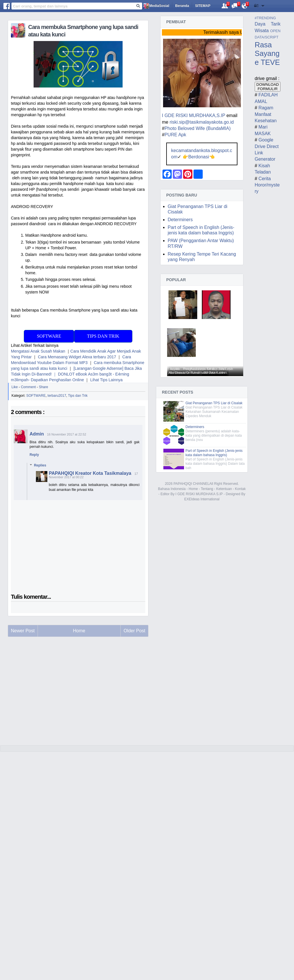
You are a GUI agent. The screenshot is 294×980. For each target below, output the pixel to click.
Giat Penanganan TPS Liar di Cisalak (214, 403)
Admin (37, 434)
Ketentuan (224, 489)
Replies (40, 465)
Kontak (240, 489)
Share (43, 387)
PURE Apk (175, 135)
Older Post (134, 631)
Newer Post (23, 631)
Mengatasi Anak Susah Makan (38, 351)
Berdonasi (199, 157)
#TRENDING (265, 18)
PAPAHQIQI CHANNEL (191, 484)
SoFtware (49, 336)
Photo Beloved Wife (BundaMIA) (198, 128)
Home (193, 489)
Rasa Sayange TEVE (267, 54)
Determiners (180, 220)
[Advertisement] (78, 696)
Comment (28, 387)
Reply (34, 455)
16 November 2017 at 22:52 (67, 434)
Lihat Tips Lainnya (106, 380)
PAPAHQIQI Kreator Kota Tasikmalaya (90, 473)
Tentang (207, 489)
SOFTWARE (36, 396)
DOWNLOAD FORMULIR (268, 87)
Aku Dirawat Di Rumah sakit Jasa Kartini (197, 373)
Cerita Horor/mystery (267, 185)
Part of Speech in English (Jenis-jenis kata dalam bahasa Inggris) (214, 453)
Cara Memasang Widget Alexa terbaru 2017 (77, 357)
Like (15, 387)
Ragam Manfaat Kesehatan (266, 114)
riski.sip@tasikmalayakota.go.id (202, 122)
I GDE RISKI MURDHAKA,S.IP (194, 115)
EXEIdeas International (202, 499)
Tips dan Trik (103, 336)
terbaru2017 (57, 396)
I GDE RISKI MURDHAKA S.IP (199, 494)
